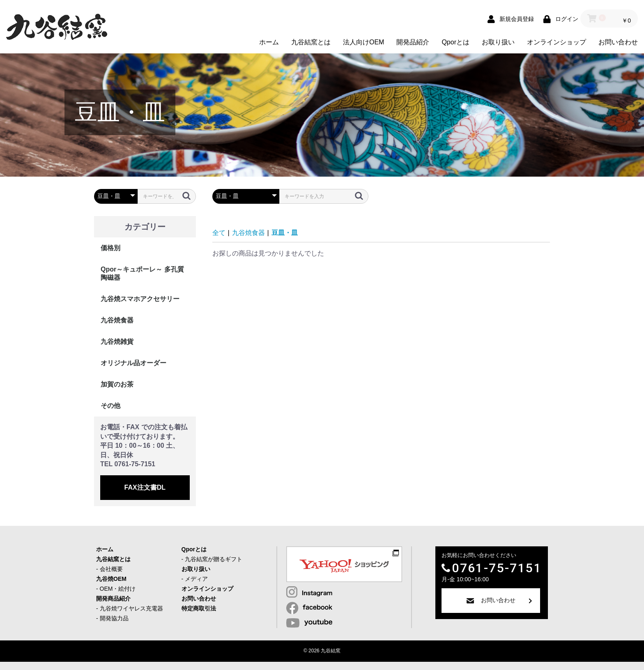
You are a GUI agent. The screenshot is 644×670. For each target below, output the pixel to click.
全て (219, 233)
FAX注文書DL (145, 487)
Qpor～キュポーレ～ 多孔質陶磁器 (142, 273)
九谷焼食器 (117, 320)
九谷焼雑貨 (117, 342)
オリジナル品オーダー (133, 363)
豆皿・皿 (285, 233)
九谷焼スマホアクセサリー (140, 299)
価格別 (110, 248)
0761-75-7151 (497, 568)
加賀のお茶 (117, 384)
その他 (110, 406)
